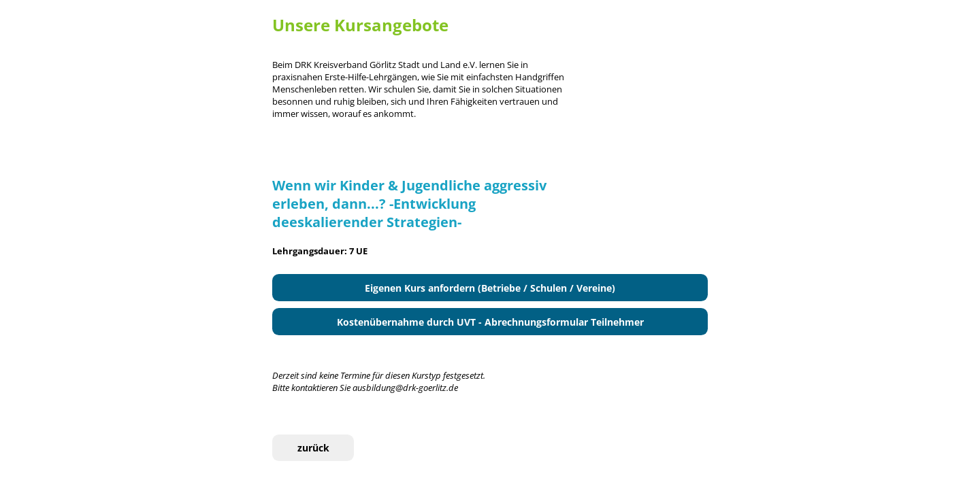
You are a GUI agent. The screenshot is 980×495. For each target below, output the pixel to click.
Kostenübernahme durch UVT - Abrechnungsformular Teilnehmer (490, 322)
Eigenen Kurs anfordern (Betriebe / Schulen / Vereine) (490, 288)
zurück (313, 448)
